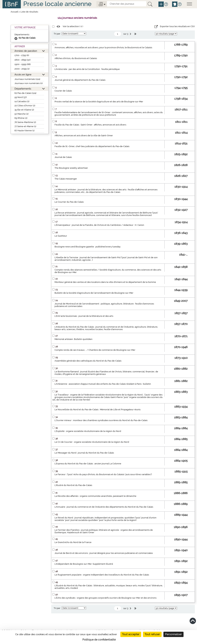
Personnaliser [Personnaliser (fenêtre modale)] (173, 634)
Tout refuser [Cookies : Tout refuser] (152, 634)
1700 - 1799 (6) (22, 55)
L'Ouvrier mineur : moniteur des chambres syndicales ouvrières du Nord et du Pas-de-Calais (101, 420)
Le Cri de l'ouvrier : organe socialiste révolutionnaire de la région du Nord (92, 442)
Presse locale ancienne (57, 4)
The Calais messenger (66, 179)
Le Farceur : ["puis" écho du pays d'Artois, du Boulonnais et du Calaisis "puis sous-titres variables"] (103, 474)
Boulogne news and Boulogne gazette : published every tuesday (88, 247)
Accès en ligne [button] (23, 74)
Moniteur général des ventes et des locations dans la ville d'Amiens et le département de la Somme (105, 282)
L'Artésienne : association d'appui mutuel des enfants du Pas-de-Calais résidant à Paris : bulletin (103, 384)
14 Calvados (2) (22, 101)
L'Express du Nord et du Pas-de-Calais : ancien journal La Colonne (88, 464)
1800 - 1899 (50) (23, 60)
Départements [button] (23, 89)
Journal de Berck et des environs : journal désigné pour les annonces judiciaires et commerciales (104, 553)
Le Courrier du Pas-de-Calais (69, 202)
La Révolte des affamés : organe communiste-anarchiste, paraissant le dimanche (95, 496)
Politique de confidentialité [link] (99, 640)
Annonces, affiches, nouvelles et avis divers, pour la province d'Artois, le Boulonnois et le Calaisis (103, 47)
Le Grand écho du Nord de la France (73, 542)
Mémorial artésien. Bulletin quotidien (73, 339)
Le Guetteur (61, 236)
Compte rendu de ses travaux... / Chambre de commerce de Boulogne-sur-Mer (95, 350)
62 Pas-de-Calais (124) (25, 93)
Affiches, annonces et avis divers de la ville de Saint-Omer (84, 136)
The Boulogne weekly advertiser (71, 168)
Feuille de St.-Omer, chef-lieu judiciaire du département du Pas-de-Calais (92, 146)
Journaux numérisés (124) (27, 79)
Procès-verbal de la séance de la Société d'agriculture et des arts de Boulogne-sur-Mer (99, 102)
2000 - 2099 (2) (22, 69)
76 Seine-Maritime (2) (25, 122)
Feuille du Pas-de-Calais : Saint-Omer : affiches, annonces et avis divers (90, 125)
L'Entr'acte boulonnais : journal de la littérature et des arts (84, 316)
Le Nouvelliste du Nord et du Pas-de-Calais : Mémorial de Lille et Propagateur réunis (98, 410)
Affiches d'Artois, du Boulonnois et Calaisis (76, 58)
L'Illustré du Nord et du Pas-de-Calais (73, 485)
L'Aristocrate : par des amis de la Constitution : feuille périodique (87, 69)
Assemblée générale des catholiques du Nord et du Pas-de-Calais (88, 361)
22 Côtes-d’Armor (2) (25, 106)
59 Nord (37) (21, 97)
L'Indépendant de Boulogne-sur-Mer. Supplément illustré (84, 564)
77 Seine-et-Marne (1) (25, 126)
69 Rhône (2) (21, 118)
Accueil (14, 12)
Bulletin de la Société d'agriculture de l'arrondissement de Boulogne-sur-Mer (94, 293)
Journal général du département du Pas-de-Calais (80, 80)
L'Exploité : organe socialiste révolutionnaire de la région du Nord (88, 431)
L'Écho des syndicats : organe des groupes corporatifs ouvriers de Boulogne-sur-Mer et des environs (105, 598)
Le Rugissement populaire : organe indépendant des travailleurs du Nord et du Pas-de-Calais (102, 575)
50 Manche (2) (22, 114)
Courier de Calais (63, 91)
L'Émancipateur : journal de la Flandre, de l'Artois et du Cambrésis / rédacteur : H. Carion (99, 225)
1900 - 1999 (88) (23, 64)
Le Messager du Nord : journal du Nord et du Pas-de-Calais (84, 453)
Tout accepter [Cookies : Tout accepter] (131, 634)
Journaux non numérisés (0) (29, 83)
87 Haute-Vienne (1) (25, 131)
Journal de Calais (63, 157)
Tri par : (57, 34)
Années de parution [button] (26, 51)
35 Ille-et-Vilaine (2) (24, 110)
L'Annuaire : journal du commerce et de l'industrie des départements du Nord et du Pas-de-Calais (104, 507)
